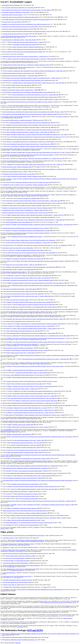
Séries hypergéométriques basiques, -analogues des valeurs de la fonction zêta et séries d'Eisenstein (40, 225)
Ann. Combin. (64, 135)
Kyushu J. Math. (38, 452)
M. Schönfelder (55, 527)
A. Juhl (7, 333)
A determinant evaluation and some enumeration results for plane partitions (19, 36)
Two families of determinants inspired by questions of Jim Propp (18, 580)
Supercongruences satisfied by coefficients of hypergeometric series (42, 336)
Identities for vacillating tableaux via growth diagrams (15, 491)
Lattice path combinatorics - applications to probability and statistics (28, 540)
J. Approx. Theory (51, 333)
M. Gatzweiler (29, 527)
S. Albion (8, 505)
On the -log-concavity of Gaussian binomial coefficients (15, 29)
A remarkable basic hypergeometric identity (21, 508)
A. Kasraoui (8, 381)
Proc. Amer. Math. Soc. (30, 8)
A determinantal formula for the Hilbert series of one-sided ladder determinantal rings (30, 195)
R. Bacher (8, 350)
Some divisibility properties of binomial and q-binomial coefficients (27, 394)
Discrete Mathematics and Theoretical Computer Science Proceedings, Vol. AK (40, 607)
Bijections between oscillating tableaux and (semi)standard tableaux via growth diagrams (23, 403)
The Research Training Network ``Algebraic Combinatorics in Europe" (19, 544)
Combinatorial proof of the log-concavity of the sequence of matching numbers (20, 56)
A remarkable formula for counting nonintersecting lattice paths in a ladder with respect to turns (33, 83)
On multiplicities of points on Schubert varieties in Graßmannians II (18, 210)
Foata (66, 102)
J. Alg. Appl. (44, 408)
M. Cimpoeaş (17, 499)
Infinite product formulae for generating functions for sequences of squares (35, 461)
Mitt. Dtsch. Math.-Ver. (24, 582)
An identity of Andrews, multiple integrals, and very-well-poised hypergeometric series (29, 240)
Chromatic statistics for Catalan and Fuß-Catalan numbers (24, 350)
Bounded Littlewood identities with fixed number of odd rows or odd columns (39, 518)
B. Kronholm (8, 525)
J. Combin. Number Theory (44, 373)
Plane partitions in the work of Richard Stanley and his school (17, 576)
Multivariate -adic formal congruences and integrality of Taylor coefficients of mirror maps (31, 312)
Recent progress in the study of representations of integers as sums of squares (28, 253)
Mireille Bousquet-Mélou (11, 523)
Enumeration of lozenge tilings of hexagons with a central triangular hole (39, 169)
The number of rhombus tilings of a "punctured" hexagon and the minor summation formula (31, 130)
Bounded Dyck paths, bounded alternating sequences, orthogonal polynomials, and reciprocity (31, 473)
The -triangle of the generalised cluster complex (14, 272)
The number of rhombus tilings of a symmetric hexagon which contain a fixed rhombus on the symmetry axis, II (36, 152)
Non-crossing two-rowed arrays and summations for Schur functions (18, 61)
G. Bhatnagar (8, 434)
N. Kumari (42, 527)
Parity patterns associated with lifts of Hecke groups (24, 302)
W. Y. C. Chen (8, 250)
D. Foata (7, 109)
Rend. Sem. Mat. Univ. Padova (46, 305)
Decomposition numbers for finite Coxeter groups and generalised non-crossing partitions (32, 283)
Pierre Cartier (28, 551)
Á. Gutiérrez (8, 520)
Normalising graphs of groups (19, 425)
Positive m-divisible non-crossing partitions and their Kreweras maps (26, 384)
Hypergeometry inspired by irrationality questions (23, 452)
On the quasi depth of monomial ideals (29, 499)
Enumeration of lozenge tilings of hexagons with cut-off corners (24, 144)
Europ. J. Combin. (38, 42)
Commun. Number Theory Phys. (47, 296)
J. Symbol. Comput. (70, 501)
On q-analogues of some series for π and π (28, 450)
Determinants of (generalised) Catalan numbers (14, 289)
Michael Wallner (52, 429)
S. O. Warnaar (16, 410)
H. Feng (7, 440)
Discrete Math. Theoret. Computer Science (47, 97)
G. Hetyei (8, 321)
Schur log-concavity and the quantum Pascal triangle (24, 520)
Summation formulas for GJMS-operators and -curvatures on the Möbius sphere (28, 333)
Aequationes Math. (49, 386)
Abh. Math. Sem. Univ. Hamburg (44, 302)
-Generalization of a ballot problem (21, 45)
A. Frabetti (14, 231)
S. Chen (7, 527)
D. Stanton (74, 149)
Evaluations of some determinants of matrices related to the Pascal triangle (19, 208)
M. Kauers (8, 355)
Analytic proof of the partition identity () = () (47, 245)
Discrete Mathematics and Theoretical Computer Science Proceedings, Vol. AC (58, 602)
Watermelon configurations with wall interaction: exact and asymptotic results (20, 213)
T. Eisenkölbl (13, 169)
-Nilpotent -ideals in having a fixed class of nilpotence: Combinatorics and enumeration (44, 179)
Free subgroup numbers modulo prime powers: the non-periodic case (28, 413)
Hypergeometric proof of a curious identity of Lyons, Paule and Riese (18, 248)
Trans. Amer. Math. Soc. (46, 10)
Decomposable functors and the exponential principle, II (33, 324)
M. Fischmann (9, 401)
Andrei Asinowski (9, 415)
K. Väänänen (13, 309)
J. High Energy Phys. (64, 359)
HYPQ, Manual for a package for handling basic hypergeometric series (21, 637)
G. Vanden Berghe (9, 220)
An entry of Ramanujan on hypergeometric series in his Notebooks (39, 220)
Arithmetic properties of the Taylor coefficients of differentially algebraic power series (30, 515)
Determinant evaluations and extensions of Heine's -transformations (31, 105)
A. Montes (24, 276)
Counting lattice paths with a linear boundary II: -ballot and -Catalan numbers (20, 17)
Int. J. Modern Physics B (70, 285)
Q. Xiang (20, 158)
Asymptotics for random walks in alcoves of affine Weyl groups (16, 206)
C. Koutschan (9, 501)
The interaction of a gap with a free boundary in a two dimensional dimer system (29, 307)
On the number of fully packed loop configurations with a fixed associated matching (40, 261)
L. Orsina (14, 179)
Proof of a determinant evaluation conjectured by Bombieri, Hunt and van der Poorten (31, 125)
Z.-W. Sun (15, 450)
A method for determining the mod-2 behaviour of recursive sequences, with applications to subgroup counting (44, 355)
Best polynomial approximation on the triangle (25, 440)
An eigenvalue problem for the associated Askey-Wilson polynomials (34, 363)
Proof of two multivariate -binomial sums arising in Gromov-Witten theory (20, 478)
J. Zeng (15, 476)
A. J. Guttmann (8, 164)
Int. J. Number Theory (53, 466)
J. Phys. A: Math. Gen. (57, 164)
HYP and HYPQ (35, 630)
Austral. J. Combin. (46, 326)
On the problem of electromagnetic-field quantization (39, 391)
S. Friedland (8, 267)
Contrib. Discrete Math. (47, 476)
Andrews (38, 167)
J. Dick (7, 455)
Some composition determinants (34, 276)
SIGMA (38, 447)
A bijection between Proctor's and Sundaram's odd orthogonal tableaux (27, 92)
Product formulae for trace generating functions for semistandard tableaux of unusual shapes (24, 535)
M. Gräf (17, 455)
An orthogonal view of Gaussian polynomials (29, 525)
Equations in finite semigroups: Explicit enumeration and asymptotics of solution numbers (32, 215)
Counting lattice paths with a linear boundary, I (12, 15)
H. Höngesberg (30, 505)
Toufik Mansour (19, 415)
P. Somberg (17, 401)
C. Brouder (7, 231)
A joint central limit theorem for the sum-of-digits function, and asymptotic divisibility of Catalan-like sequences (37, 437)
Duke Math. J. (41, 294)
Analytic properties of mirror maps (18, 353)
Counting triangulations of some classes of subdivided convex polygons (40, 415)
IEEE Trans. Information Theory (43, 123)
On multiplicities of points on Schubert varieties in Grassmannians (17, 185)
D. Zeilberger (8, 125)
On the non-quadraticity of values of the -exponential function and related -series (43, 309)
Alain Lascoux (8, 558)
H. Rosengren (8, 217)
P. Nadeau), (18, 261)
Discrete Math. (33, 45)
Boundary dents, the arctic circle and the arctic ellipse (23, 496)
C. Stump (8, 384)
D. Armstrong (8, 319)
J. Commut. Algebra (51, 329)
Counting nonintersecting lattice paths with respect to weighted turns (18, 65)
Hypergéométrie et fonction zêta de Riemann (20, 222)
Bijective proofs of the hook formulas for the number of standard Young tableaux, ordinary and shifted (25, 99)
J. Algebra (36, 90)
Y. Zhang (13, 445)
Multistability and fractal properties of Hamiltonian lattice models (27, 237)
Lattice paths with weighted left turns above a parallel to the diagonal (29, 139)
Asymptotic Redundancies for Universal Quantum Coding (23, 123)
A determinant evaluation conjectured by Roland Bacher (16, 563)
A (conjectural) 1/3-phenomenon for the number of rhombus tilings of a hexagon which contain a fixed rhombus (28, 155)
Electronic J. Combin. (54, 99)
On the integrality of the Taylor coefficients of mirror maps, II (25, 296)
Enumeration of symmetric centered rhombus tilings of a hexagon (27, 381)
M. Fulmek (7, 78)
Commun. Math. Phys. (53, 307)
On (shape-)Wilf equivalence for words (24, 445)
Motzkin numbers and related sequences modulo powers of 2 (26, 427)
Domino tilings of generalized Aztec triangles (27, 494)
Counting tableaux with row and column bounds (23, 49)
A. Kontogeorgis (15, 336)
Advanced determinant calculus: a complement (13, 269)
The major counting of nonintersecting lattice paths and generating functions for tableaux (22, 52)
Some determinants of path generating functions (21, 331)
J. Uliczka (14, 329)
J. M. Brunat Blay (9, 276)
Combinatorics (6, 547)
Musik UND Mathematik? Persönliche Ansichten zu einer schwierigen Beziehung (21, 565)
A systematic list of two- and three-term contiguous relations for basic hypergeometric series (23, 80)
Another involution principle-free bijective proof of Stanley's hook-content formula (21, 127)
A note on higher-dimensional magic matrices (31, 326)
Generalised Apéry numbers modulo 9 (21, 389)
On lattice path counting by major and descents (23, 42)
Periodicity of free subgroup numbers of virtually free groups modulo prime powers (31, 396)
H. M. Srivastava (9, 71)
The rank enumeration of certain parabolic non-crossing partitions (26, 459)
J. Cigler (7, 331)
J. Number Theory (34, 389)
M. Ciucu (7, 132)
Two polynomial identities (18, 558)
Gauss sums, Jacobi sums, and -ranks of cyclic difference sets (37, 158)
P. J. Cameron (8, 324)
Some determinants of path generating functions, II (22, 443)
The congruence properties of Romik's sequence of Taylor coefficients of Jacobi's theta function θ (34, 486)
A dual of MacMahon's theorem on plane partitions (22, 375)
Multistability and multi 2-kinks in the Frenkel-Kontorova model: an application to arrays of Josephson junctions (38, 285)
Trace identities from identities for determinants (23, 259)
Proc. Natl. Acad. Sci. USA (40, 375)
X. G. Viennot (17, 164)
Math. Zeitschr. (54, 401)
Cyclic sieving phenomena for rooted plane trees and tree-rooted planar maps (35, 523)
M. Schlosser (8, 142)
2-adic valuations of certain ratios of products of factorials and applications (28, 267)
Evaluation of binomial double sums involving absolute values (26, 417)
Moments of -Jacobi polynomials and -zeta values (29, 476)
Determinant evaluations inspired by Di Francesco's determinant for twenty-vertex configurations (43, 501)
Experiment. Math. (35, 198)
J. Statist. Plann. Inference (31, 40)
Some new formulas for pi (25, 198)
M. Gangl (24, 505)
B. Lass (11, 261)
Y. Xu (13, 440)
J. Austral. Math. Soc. (32, 353)
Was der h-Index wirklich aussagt (11, 582)
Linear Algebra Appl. (39, 259)
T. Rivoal (7, 222)
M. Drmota (8, 437)
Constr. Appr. (8, 456)
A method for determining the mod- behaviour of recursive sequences (28, 386)
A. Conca (7, 305)
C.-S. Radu (15, 461)
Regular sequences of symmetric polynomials (28, 305)
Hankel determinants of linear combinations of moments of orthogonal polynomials (29, 466)
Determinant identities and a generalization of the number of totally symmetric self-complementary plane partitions (28, 112)
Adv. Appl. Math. (56, 130)
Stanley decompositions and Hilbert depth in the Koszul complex (32, 329)
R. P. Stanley (64, 117)
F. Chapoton (8, 476)
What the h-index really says (10, 585)
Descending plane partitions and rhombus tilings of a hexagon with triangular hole (21, 228)
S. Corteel (8, 494)
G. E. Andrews (8, 179)
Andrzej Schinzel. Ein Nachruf (19, 587)
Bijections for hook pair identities (10, 172)
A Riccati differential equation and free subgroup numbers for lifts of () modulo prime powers (35, 377)
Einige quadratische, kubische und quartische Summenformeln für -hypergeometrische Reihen (24, 31)
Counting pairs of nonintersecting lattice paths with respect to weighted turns (29, 59)
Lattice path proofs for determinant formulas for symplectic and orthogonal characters (30, 78)
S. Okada (7, 130)
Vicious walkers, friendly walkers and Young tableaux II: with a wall (37, 164)
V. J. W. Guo (8, 394)
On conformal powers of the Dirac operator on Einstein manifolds (35, 401)
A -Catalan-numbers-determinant (22, 561)
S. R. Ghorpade (8, 191)
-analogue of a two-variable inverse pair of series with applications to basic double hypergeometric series (26, 24)
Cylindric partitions (16, 85)
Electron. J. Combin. (59, 112)
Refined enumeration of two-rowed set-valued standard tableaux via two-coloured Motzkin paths (25, 511)
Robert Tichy (9, 587)
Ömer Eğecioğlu (9, 561)
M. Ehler (11, 455)
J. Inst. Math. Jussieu (68, 225)
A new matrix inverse (6, 22)
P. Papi (20, 179)
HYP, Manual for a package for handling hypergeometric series (20, 640)
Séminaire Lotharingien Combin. (42, 65)
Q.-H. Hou (8, 450)
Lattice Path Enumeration (9, 573)
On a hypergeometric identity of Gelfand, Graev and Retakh (25, 217)
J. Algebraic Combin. (38, 210)
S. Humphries (8, 259)
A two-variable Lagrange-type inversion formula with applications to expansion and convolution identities (26, 19)
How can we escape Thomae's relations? (19, 265)
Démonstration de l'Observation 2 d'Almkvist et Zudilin (23, 556)
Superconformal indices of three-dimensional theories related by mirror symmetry (41, 359)
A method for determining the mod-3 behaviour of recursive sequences (28, 370)
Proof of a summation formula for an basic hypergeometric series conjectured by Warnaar (23, 187)
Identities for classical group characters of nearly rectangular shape (18, 90)
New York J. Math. (56, 125)
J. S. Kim (12, 489)
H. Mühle (8, 459)
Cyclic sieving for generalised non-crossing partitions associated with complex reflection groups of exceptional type (38, 338)
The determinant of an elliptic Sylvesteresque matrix (24, 447)
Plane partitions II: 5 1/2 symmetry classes (20, 161)
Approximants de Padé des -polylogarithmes (20, 255)
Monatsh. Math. (30, 425)
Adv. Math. (47, 231)
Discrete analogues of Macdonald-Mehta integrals (31, 410)
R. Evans (7, 158)
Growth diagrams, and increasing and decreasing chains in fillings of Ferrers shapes (22, 278)
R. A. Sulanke (8, 59)
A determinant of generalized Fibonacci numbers (26, 373)
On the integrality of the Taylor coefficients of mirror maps (24, 291)
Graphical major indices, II (16, 109)
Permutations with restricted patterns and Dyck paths (14, 174)
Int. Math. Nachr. (11, 567)
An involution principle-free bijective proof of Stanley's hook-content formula (20, 97)
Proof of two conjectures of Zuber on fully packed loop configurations (26, 243)
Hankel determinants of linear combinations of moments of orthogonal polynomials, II (22, 468)
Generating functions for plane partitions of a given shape (15, 34)
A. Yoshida (64, 527)
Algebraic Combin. (46, 459)
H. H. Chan (7, 253)
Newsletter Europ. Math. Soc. (18, 570)
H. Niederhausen (9, 139)
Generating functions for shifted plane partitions (13, 40)
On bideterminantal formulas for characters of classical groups (17, 73)
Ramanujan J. (53, 240)
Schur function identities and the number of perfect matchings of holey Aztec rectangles (22, 149)
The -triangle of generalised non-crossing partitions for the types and (20, 280)
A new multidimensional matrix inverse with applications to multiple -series (29, 142)
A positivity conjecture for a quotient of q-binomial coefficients (27, 513)
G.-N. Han (7, 176)
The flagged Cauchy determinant (28, 250)
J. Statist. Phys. (59, 203)
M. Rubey (7, 195)
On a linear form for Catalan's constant (19, 300)
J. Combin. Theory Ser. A (44, 56)
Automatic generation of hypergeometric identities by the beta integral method (31, 201)
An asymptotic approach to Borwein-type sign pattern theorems (24, 484)
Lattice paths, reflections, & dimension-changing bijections (30, 47)
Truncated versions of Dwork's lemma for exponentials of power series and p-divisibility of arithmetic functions (37, 405)
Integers (45, 471)
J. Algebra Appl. (32, 491)
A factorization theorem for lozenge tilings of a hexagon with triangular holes (28, 398)
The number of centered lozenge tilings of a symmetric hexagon (24, 132)
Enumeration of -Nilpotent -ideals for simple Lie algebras (29, 182)
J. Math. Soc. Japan (33, 265)
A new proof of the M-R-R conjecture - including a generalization (17, 120)
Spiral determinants (17, 434)
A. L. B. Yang (17, 250)
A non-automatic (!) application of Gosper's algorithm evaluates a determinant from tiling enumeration (34, 146)
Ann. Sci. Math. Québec (65, 336)
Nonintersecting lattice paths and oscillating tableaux (14, 76)
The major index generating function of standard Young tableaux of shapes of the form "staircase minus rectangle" (38, 366)
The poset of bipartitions (16, 321)
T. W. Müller (8, 215)
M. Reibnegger (48, 527)
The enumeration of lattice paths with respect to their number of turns (18, 67)
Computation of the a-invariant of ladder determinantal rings (27, 408)
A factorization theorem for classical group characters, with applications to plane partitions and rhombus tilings (36, 315)
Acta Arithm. (65, 309)
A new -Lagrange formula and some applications (13, 8)
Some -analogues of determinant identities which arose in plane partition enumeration (22, 114)
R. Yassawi (15, 471)
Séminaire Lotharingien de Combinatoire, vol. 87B (20, 623)
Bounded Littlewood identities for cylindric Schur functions (35, 489)
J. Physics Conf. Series (43, 213)
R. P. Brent (8, 410)
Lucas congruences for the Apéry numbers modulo (31, 471)
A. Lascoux (17, 276)
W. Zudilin (14, 225)
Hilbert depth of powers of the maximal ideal (27, 344)
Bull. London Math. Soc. (52, 253)
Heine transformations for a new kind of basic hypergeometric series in (30, 95)
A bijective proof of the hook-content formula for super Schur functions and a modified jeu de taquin (25, 102)
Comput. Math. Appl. (61, 71)
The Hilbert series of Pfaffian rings (21, 191)
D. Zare (20, 169)
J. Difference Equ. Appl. (38, 120)
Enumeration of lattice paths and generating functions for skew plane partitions (20, 27)
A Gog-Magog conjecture (8, 538)
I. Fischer (19, 505)
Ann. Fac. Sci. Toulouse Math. (57, 515)
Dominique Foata (37, 551)
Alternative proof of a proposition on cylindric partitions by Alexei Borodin (19, 554)
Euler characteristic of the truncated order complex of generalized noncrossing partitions (33, 319)
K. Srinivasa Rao (9, 201)
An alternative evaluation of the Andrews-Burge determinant (16, 117)
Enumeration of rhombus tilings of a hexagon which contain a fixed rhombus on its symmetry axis (40, 137)
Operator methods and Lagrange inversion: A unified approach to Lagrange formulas (21, 10)
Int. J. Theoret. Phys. (56, 391)
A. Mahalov (16, 391)
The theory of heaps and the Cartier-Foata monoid (14, 550)
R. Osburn (23, 336)
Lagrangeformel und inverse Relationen (11, 5)
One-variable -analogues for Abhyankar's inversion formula (15, 12)
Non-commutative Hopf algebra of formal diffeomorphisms (31, 231)
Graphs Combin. (40, 250)
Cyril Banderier (9, 429)
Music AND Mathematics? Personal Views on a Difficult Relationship (19, 569)
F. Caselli (7, 243)
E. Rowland (8, 471)
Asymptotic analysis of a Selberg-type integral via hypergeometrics (18, 348)
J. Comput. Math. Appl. (53, 95)
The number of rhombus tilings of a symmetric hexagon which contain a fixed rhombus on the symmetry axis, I (36, 135)
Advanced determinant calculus (9, 167)
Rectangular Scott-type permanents (18, 176)
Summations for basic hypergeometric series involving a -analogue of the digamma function (34, 71)
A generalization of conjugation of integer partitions (53, 505)
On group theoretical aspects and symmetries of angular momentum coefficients (31, 233)
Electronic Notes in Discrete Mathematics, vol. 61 (50, 616)
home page (18, 643)
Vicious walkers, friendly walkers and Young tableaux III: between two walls (38, 203)
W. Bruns (8, 329)
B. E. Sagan (13, 47)
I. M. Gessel (8, 85)
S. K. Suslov (15, 363)
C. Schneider (8, 417)
